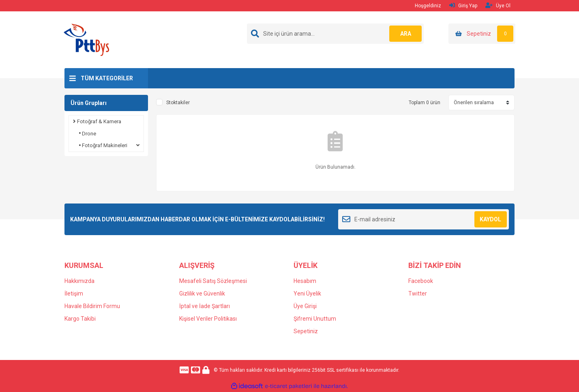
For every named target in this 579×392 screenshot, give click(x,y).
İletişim (74, 293)
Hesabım (305, 281)
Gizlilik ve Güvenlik (202, 293)
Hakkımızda (79, 281)
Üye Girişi (305, 306)
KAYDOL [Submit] (490, 219)
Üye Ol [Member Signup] (498, 5)
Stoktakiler (178, 103)
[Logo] (86, 39)
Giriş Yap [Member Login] (463, 5)
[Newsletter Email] (424, 219)
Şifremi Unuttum (315, 319)
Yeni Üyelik (307, 293)
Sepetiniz (306, 331)
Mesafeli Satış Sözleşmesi (213, 281)
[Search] (335, 34)
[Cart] (482, 34)
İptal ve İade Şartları (205, 306)
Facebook (421, 281)
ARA (406, 34)
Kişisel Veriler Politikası (208, 319)
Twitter (418, 293)
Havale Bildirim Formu (92, 306)
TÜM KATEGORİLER (107, 78)
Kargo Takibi (80, 319)
